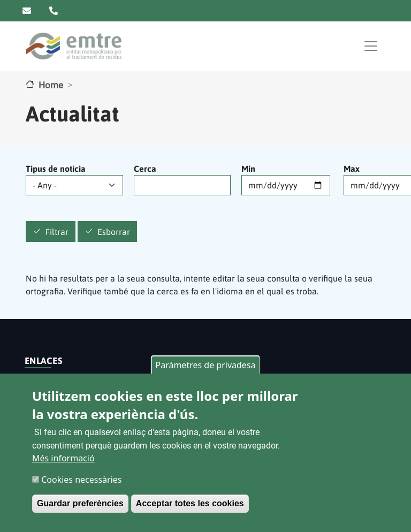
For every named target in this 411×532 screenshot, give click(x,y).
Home (51, 85)
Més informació (63, 458)
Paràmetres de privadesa (205, 365)
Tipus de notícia (56, 169)
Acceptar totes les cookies (190, 503)
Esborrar (114, 232)
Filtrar (57, 232)
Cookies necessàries (81, 480)
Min (248, 169)
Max (352, 169)
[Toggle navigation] (371, 46)
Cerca (145, 169)
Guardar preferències (80, 503)
